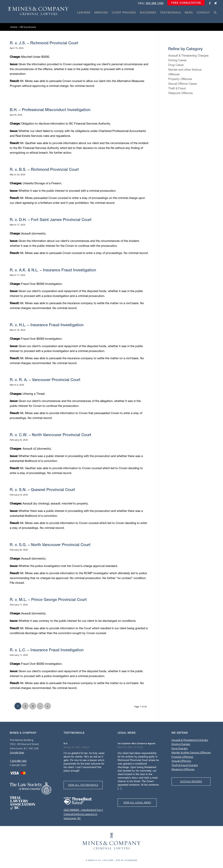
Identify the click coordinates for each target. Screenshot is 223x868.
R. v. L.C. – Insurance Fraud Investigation (47, 650)
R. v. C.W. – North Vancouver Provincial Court (51, 435)
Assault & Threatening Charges (188, 55)
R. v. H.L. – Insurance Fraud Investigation (47, 325)
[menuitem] (185, 3)
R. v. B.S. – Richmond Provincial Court (44, 169)
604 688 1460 (155, 3)
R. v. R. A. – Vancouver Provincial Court (45, 380)
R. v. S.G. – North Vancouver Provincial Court (50, 545)
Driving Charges (181, 744)
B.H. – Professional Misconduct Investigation (50, 110)
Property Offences (180, 79)
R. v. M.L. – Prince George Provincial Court (48, 599)
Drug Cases (176, 65)
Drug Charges (180, 748)
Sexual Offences (181, 761)
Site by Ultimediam (127, 860)
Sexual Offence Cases (183, 84)
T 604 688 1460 (18, 761)
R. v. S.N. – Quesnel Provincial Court (42, 490)
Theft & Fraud (177, 88)
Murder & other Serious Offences (191, 752)
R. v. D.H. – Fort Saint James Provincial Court (51, 220)
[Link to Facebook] (210, 3)
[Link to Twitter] (216, 3)
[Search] (215, 20)
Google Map (17, 752)
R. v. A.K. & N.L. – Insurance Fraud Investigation (53, 270)
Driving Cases (177, 60)
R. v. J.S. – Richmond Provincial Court (44, 43)
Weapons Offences (180, 93)
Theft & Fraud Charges (185, 765)
